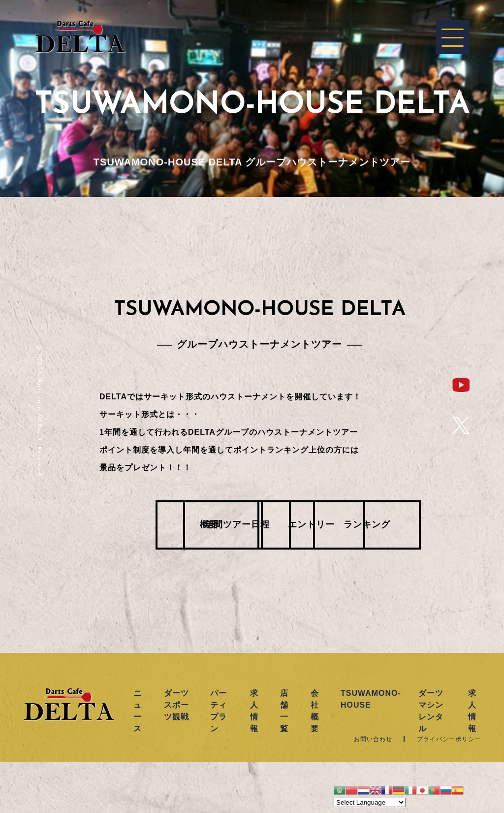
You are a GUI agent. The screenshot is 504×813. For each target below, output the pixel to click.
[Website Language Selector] (370, 802)
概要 (90, 525)
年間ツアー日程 (203, 525)
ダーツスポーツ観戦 (176, 705)
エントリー (316, 525)
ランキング (429, 525)
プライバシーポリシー (449, 739)
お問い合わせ (373, 739)
